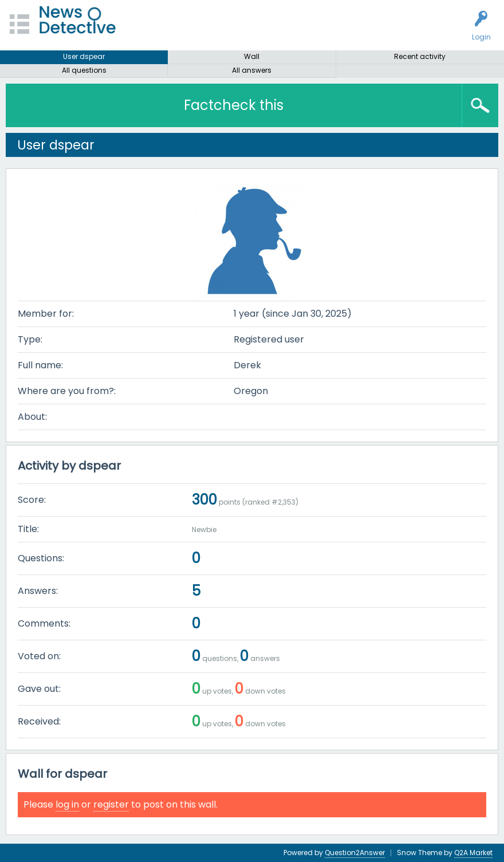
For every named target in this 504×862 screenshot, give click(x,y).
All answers (252, 70)
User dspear (84, 56)
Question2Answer (355, 853)
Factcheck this (234, 105)
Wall (252, 56)
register (111, 804)
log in (67, 804)
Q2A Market (473, 853)
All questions (84, 70)
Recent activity (420, 56)
